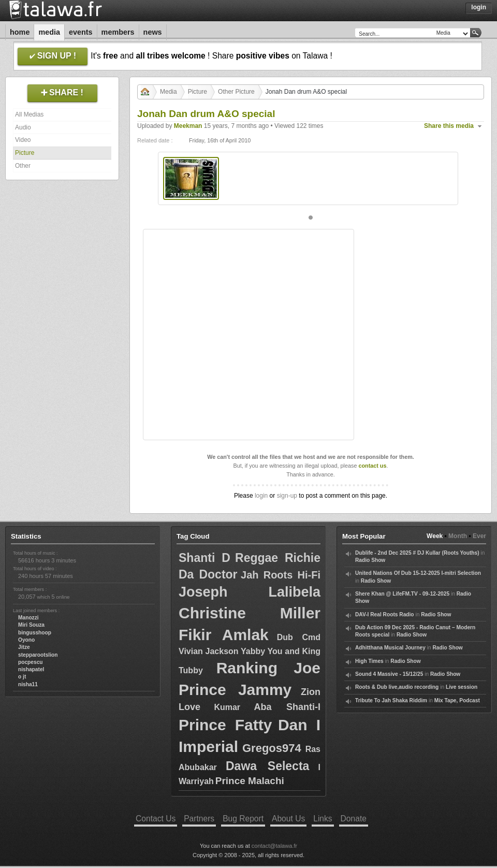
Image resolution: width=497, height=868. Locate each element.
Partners (199, 819)
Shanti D (204, 558)
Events (81, 32)
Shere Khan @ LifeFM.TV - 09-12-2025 (402, 594)
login (261, 496)
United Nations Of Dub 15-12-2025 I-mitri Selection (418, 573)
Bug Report (243, 819)
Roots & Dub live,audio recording (397, 687)
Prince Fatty (225, 725)
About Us (288, 819)
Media (49, 32)
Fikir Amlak (224, 635)
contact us (372, 466)
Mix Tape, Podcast (457, 700)
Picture (25, 153)
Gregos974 (272, 748)
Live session (462, 687)
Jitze (24, 647)
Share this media (449, 126)
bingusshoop (35, 633)
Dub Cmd (299, 637)
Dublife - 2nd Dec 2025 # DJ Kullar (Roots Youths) (417, 553)
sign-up (287, 496)
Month (458, 536)
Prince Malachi (250, 781)
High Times (369, 661)
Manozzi (28, 618)
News (153, 32)
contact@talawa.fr (274, 846)
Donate (354, 819)
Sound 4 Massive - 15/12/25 (389, 674)
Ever (479, 536)
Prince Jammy (235, 690)
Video (23, 140)
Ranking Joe (268, 668)
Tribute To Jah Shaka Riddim (391, 700)
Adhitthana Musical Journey (390, 648)
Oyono (26, 640)
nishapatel (31, 669)
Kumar (227, 707)
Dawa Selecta (267, 766)
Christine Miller (250, 613)
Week (435, 536)
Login (479, 7)
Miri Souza (31, 625)
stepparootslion (38, 655)
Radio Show (370, 560)
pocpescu (31, 662)
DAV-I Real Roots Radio (385, 614)
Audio (23, 127)
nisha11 (28, 684)
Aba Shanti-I (287, 707)
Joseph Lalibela (250, 592)
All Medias (29, 114)
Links (323, 819)
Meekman (188, 126)
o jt (22, 677)
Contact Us (156, 819)
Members (118, 32)
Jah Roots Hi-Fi (281, 575)
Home (20, 32)
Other (23, 166)
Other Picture (236, 92)
